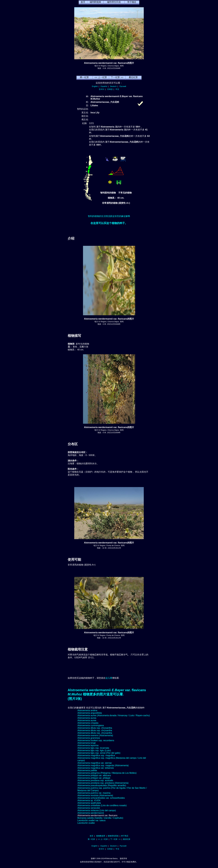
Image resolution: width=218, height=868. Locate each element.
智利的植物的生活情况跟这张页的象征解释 (109, 216)
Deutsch (113, 86)
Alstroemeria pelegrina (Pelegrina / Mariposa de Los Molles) (107, 773)
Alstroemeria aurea (87, 718)
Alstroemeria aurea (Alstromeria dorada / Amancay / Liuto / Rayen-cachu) (114, 715)
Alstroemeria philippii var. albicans (94, 775)
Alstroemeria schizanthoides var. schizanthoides (101, 798)
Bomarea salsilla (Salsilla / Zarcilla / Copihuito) (100, 818)
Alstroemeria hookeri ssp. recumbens (96, 740)
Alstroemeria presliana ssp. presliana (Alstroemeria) (103, 783)
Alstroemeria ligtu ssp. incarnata (93, 748)
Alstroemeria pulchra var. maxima (94, 793)
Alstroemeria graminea (89, 738)
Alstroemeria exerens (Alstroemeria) (95, 735)
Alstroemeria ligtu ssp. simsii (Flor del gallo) (99, 753)
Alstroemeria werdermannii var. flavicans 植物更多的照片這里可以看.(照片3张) (107, 694)
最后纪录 (127, 839)
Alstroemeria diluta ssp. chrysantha (95, 728)
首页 (91, 836)
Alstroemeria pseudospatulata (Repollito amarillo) (102, 785)
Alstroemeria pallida (87, 770)
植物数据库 (101, 836)
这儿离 (109, 678)
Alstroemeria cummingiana (91, 725)
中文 (117, 89)
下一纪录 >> (115, 839)
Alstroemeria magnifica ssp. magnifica (96, 755)
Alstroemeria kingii (87, 743)
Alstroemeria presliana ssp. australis (95, 780)
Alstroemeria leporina (88, 745)
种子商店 (125, 836)
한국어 (102, 89)
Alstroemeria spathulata (89, 803)
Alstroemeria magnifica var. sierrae (95, 763)
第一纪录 (91, 839)
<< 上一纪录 (103, 839)
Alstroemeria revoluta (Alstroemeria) (95, 795)
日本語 (110, 89)
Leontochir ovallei (86, 823)
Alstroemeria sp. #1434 (89, 800)
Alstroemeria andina (87, 710)
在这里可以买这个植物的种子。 (109, 223)
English (95, 86)
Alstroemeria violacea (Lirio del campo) (97, 810)
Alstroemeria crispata (88, 723)
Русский (123, 86)
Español (104, 86)
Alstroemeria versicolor (89, 808)
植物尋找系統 (113, 836)
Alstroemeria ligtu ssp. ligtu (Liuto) (94, 750)
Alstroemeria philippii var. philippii (94, 778)
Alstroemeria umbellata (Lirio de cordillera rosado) (102, 805)
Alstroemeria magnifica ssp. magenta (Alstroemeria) (103, 765)
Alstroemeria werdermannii (91, 813)
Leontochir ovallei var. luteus (91, 820)
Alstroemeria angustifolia (90, 713)
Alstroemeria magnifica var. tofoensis (96, 768)
